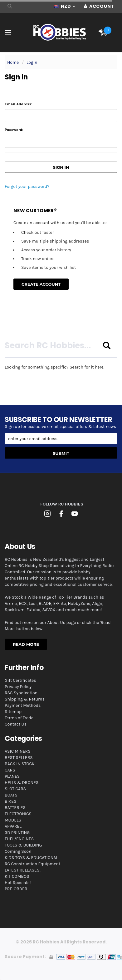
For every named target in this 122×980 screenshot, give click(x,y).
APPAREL (13, 826)
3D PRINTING (17, 833)
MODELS (13, 820)
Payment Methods (23, 705)
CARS (10, 770)
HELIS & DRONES (22, 783)
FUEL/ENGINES (19, 839)
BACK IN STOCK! (20, 764)
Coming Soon (18, 851)
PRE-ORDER (16, 889)
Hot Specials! (18, 883)
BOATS (11, 795)
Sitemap (13, 712)
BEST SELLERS (19, 758)
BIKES (10, 801)
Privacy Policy (18, 687)
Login (32, 62)
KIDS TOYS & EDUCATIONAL (31, 858)
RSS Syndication (21, 693)
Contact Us (16, 724)
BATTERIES (15, 808)
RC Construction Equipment (32, 864)
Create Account (41, 284)
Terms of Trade (19, 718)
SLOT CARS (15, 789)
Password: (14, 130)
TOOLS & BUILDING (23, 845)
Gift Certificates (20, 680)
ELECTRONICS (18, 814)
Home (13, 62)
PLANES (12, 776)
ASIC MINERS (18, 751)
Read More (26, 644)
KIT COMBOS (17, 876)
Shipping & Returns (25, 699)
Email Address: (19, 104)
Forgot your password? (27, 186)
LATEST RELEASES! (23, 870)
